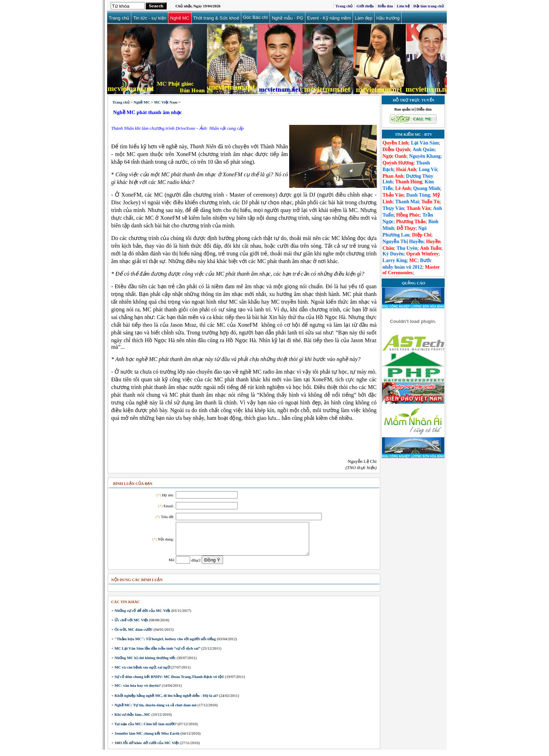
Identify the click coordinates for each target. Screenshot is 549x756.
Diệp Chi (422, 235)
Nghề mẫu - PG (287, 18)
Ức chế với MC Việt (131, 626)
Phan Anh (393, 176)
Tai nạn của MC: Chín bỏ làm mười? (145, 730)
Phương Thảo (411, 222)
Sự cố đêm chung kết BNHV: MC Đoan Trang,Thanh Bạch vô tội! (169, 683)
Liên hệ (403, 6)
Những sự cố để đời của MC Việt (142, 617)
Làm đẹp (363, 18)
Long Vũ (428, 169)
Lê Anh (403, 188)
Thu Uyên (407, 248)
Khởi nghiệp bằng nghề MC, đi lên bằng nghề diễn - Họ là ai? (166, 702)
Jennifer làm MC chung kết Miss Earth (146, 740)
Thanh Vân (418, 208)
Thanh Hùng (409, 182)
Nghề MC (180, 18)
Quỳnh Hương (398, 163)
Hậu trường (388, 18)
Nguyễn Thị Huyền (403, 242)
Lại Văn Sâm (425, 143)
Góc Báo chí (256, 17)
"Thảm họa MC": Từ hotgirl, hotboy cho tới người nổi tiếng (165, 645)
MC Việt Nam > (167, 102)
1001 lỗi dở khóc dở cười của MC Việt (146, 749)
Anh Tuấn (431, 248)
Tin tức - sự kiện (150, 18)
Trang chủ (344, 6)
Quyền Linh (396, 143)
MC (413, 260)
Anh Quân (423, 150)
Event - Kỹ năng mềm (329, 18)
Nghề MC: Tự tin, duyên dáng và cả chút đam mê (155, 711)
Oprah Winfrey (422, 254)
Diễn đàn (385, 6)
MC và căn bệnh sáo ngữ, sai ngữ (141, 673)
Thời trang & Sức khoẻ (216, 18)
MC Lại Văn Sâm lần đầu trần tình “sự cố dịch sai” (157, 655)
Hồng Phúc (408, 215)
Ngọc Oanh (395, 156)
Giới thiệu (365, 6)
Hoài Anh (406, 169)
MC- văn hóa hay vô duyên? (137, 692)
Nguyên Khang (425, 156)
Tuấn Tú (430, 202)
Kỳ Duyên (393, 254)
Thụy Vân (393, 208)
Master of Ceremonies (411, 270)
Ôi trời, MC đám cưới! (133, 636)
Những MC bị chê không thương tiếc (145, 664)
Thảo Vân (393, 195)
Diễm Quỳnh (396, 150)
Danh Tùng (418, 195)
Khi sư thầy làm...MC (132, 721)
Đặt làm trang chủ (429, 6)
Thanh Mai (407, 202)
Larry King (395, 260)
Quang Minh (427, 188)
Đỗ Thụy (406, 228)
